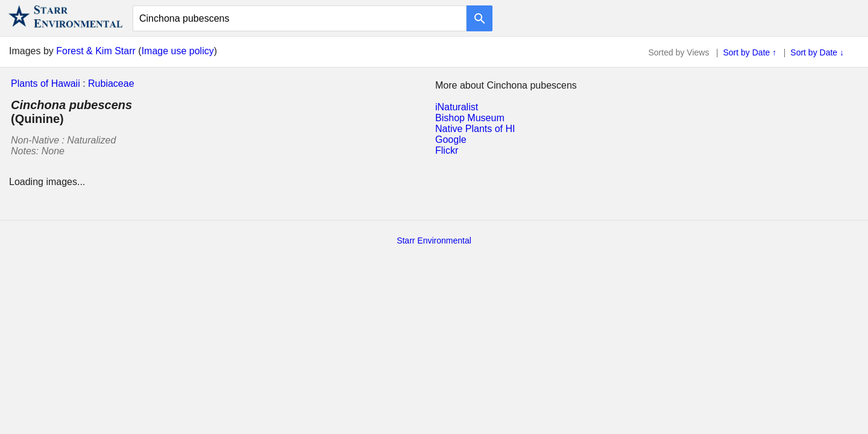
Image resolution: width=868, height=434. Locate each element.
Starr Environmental (434, 241)
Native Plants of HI (475, 129)
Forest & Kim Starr (96, 51)
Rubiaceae (111, 83)
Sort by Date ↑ (750, 52)
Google (451, 140)
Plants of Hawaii (46, 83)
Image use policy (178, 51)
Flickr (447, 150)
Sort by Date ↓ (817, 52)
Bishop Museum (470, 118)
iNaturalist (457, 107)
